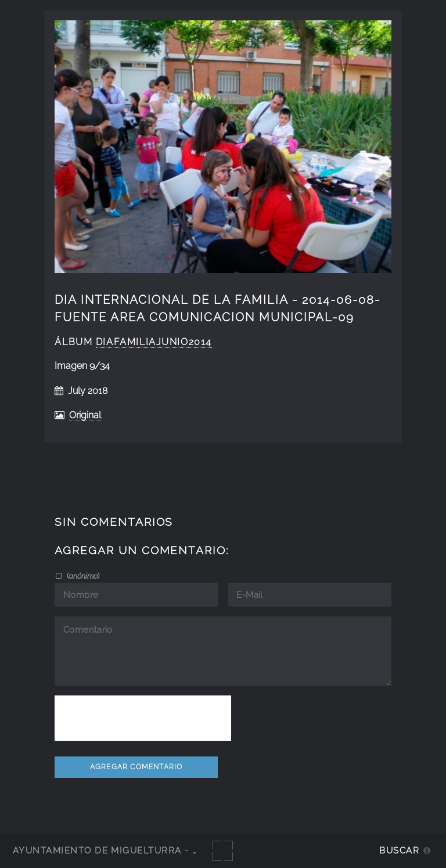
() (82, 576)
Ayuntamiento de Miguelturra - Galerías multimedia (159, 850)
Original (85, 415)
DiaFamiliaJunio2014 (154, 342)
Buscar (399, 850)
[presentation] (143, 718)
